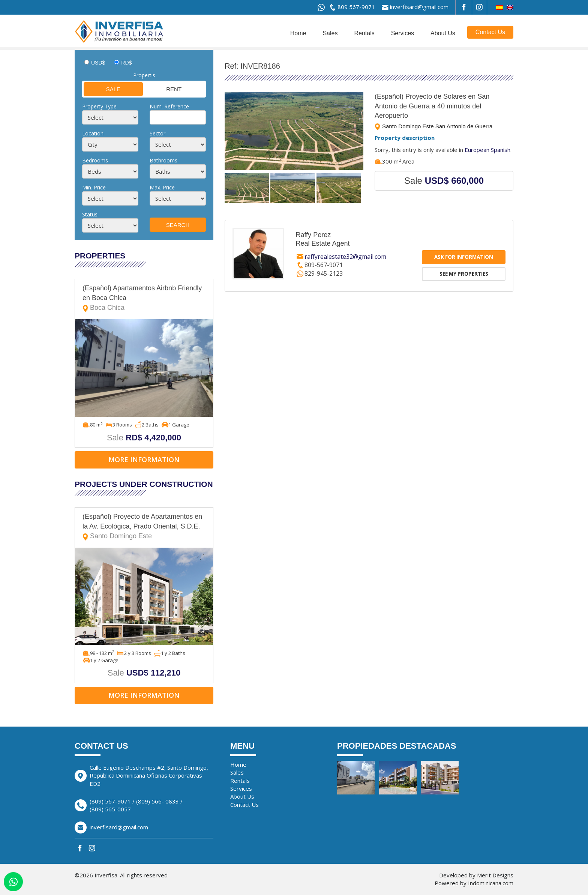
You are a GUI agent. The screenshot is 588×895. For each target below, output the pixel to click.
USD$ (98, 63)
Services (403, 33)
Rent (163, 89)
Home (298, 33)
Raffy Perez (313, 235)
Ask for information (464, 257)
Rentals (364, 33)
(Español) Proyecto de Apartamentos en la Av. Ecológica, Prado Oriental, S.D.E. (144, 527)
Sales (330, 33)
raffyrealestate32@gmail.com (345, 257)
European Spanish (487, 150)
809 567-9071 (356, 7)
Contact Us (490, 32)
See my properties (464, 274)
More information (144, 460)
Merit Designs (495, 875)
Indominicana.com (491, 883)
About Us (443, 33)
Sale (102, 89)
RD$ (126, 63)
